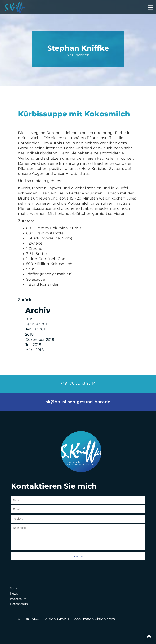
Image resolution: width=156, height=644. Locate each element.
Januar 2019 (36, 329)
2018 (29, 334)
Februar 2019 (37, 324)
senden (78, 556)
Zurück (25, 300)
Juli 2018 (33, 345)
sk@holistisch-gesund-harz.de (78, 402)
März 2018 (34, 350)
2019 (29, 319)
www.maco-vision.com (94, 619)
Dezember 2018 (40, 340)
